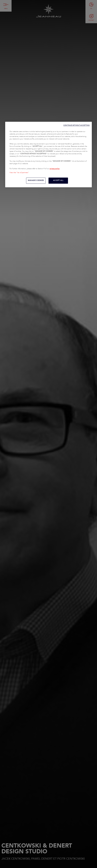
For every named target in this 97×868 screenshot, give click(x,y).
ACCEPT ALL (58, 180)
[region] (48, 154)
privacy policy (55, 169)
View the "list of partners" (19, 173)
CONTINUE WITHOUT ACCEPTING (77, 125)
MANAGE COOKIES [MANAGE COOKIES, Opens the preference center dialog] (36, 180)
